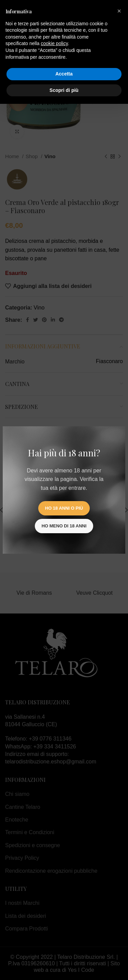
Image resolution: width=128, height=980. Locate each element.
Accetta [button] (64, 74)
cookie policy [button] (54, 43)
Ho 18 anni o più (64, 508)
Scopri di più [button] (64, 90)
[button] (119, 11)
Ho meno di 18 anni (64, 526)
